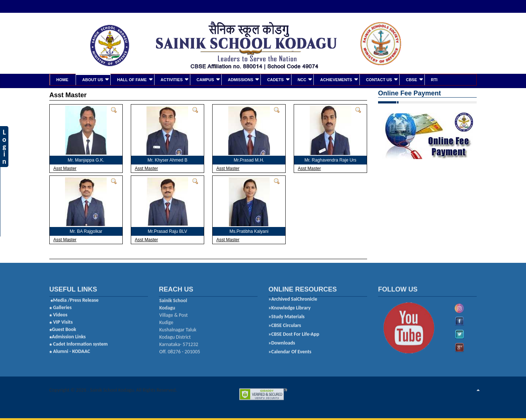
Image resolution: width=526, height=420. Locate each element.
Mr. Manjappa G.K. (86, 159)
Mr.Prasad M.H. (249, 159)
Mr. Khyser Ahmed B (167, 159)
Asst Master (65, 168)
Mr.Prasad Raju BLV (168, 231)
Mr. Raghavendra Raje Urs (331, 159)
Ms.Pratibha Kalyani (249, 231)
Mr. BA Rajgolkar (86, 231)
